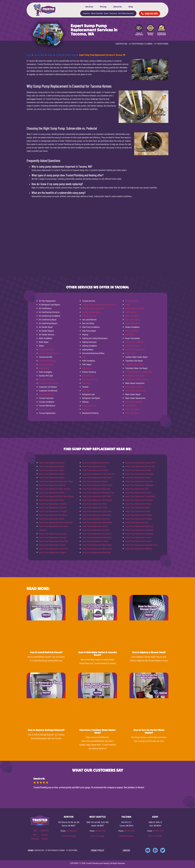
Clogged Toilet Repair (47, 349)
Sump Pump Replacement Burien (52, 500)
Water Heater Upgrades (134, 402)
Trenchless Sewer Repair (135, 364)
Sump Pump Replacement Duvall (51, 519)
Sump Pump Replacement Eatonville (139, 481)
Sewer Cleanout (131, 312)
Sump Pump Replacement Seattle (52, 466)
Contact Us (45, 830)
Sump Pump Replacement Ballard (52, 477)
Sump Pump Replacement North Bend (97, 496)
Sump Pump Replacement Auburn (52, 474)
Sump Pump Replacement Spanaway (139, 530)
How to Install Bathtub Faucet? (46, 652)
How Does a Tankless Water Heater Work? (97, 731)
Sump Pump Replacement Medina (95, 481)
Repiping (86, 409)
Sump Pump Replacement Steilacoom (139, 534)
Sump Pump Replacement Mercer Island (97, 485)
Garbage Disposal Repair (91, 312)
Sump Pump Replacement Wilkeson (139, 549)
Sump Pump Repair (133, 346)
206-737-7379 (129, 831)
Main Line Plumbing (90, 379)
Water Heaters (131, 405)
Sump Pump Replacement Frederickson (140, 496)
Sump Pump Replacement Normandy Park (98, 492)
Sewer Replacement (133, 323)
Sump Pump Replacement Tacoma (138, 541)
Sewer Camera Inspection (135, 308)
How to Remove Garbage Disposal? (46, 730)
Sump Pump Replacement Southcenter (97, 537)
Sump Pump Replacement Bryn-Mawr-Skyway (56, 496)
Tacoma (113, 13)
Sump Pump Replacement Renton (52, 463)
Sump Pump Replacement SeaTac (95, 526)
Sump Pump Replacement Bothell (52, 492)
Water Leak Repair (132, 409)
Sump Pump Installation (134, 342)
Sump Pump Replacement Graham (138, 504)
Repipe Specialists (89, 405)
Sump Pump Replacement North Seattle (97, 500)
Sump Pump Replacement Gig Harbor (139, 500)
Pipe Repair (87, 383)
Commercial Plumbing (47, 361)
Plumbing (86, 391)
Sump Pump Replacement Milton (138, 507)
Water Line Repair (132, 413)
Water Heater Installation (135, 387)
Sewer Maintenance (133, 319)
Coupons (45, 834)
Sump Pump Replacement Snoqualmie (97, 534)
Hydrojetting (87, 368)
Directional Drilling (46, 364)
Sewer (127, 304)
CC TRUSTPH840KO (136, 44)
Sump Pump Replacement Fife (137, 489)
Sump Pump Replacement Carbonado (139, 474)
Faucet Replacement (47, 394)
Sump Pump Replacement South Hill (139, 526)
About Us (118, 7)
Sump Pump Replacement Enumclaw (53, 534)
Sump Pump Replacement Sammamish (97, 522)
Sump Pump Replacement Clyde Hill (53, 507)
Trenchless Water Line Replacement (139, 372)
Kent (106, 13)
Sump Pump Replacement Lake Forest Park (99, 474)
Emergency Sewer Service (49, 383)
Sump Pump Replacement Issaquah (53, 552)
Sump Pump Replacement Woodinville (97, 552)
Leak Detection (88, 376)
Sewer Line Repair (132, 316)
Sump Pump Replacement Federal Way (54, 541)
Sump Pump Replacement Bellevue (52, 485)
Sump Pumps (130, 353)
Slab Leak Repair (131, 331)
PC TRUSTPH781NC (161, 44)
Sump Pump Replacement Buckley (138, 470)
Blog (131, 7)
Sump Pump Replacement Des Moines (53, 515)
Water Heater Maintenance (135, 391)
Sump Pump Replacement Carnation (53, 504)
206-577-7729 (158, 831)
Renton (87, 13)
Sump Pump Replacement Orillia (94, 504)
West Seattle (97, 13)
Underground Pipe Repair (135, 376)
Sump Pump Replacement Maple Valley (97, 477)
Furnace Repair (45, 409)
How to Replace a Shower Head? (149, 652)
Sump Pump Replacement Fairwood (53, 537)
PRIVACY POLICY (97, 850)
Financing (35, 839)
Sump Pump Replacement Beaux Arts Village (56, 481)
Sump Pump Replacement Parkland (139, 515)
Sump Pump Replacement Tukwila (95, 541)
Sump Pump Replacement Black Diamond (55, 489)
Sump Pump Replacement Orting (138, 511)
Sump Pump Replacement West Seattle (97, 545)
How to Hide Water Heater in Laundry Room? (97, 654)
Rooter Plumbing (132, 301)
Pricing (103, 7)
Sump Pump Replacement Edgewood (139, 485)
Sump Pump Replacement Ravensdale (97, 515)
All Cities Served (126, 13)
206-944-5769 (100, 831)
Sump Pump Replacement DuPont (138, 477)
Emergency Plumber (47, 379)
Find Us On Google (69, 836)
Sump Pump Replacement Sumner (138, 537)
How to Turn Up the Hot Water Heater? (149, 731)
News (35, 834)
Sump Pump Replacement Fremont (52, 545)
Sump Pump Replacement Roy (137, 522)
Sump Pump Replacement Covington (53, 511)
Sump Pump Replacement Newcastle (96, 489)
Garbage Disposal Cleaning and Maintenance (99, 304)
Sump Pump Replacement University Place (141, 545)
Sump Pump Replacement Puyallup (139, 519)
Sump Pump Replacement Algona (52, 470)
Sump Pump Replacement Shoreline (96, 530)
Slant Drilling (130, 334)
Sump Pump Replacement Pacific (95, 507)
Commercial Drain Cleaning (49, 353)
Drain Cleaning (45, 368)
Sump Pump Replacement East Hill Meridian (56, 522)
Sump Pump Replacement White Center (97, 549)
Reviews (45, 839)
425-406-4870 (72, 831)
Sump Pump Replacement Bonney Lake (140, 466)
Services (89, 7)
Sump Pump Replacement (135, 349)
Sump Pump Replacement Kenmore (96, 463)
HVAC (84, 357)
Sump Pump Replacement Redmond (96, 519)
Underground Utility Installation (137, 379)
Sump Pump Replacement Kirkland (95, 470)
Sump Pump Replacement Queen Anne (97, 511)
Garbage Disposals (89, 316)
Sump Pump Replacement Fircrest (138, 492)
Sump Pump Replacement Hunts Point (54, 549)
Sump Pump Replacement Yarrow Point (140, 463)
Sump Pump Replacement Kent (94, 466)
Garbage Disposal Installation (93, 308)
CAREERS (126, 850)
